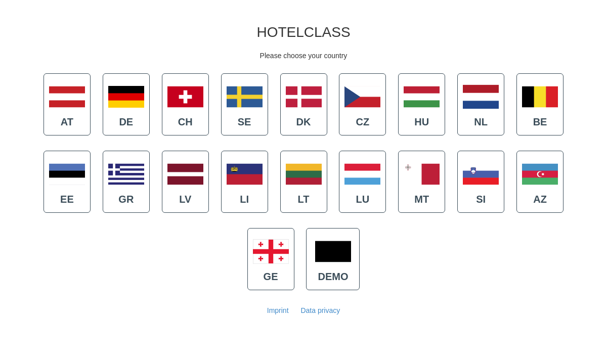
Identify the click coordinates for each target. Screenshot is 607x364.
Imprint (278, 310)
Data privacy (320, 310)
